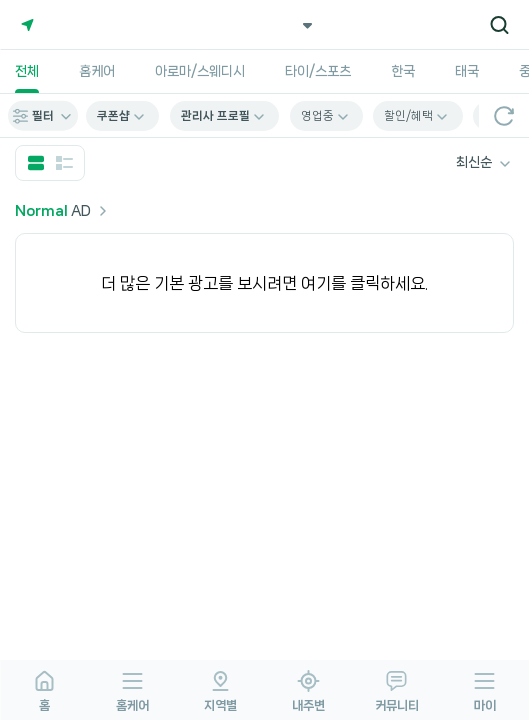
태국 (467, 71)
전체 (27, 71)
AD (63, 211)
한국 (403, 71)
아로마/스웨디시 (200, 71)
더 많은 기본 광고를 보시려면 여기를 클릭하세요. (264, 283)
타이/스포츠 (318, 71)
